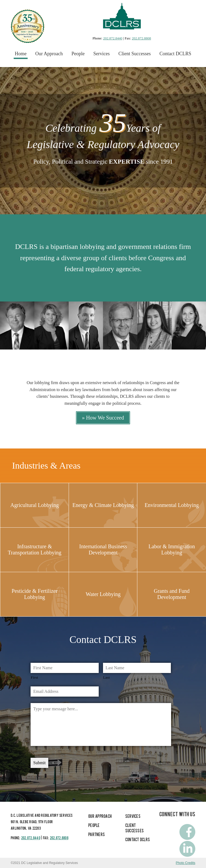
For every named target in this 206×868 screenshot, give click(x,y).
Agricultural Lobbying (35, 505)
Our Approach (49, 54)
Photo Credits (185, 863)
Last (107, 677)
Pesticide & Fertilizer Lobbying (34, 594)
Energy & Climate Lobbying (103, 505)
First (34, 677)
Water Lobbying (103, 594)
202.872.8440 (113, 38)
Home (21, 54)
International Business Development (103, 549)
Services (102, 54)
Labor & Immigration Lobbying (172, 549)
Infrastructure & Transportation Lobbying (35, 549)
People (78, 54)
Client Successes (134, 54)
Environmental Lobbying (172, 505)
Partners (97, 835)
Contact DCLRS (175, 54)
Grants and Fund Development (172, 594)
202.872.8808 (141, 38)
